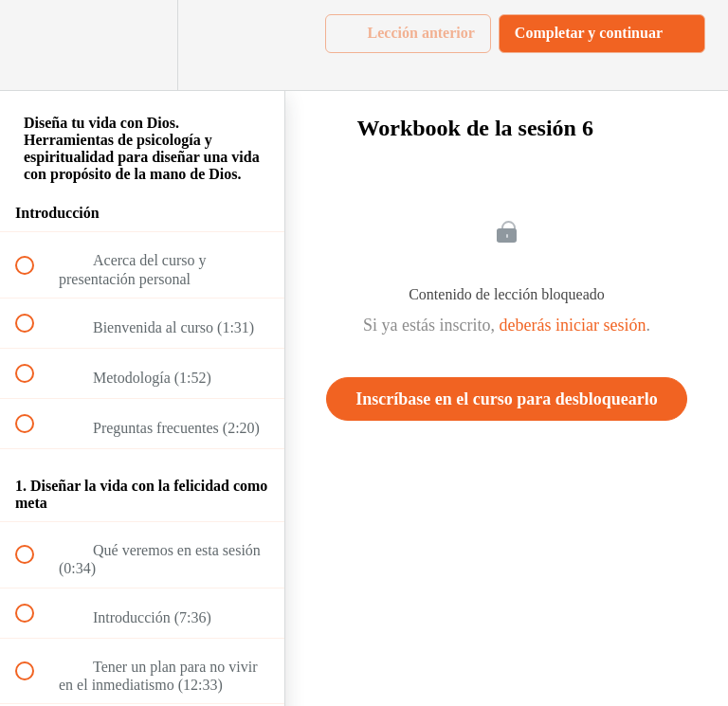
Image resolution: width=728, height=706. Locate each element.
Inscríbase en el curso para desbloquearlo (507, 399)
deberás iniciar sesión (573, 325)
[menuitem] (142, 45)
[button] (35, 45)
